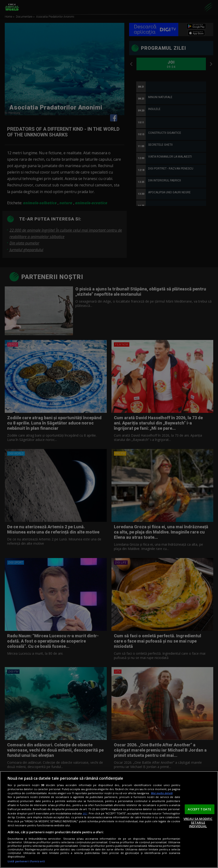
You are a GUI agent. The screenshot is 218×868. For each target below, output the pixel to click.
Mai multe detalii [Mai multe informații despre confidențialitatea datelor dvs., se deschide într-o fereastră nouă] (162, 793)
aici (85, 813)
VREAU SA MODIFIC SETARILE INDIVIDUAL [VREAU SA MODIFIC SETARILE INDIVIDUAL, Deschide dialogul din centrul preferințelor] (198, 822)
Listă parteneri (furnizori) (26, 861)
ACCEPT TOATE (199, 809)
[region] (109, 820)
